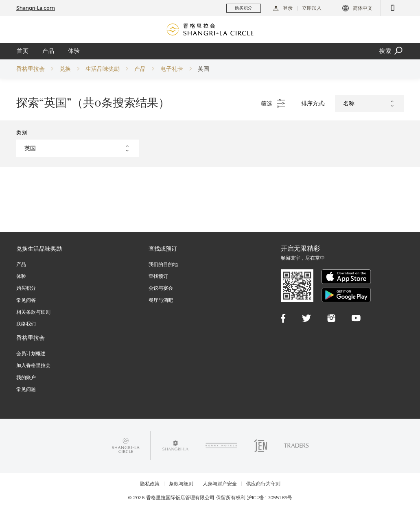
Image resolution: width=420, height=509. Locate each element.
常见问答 (26, 300)
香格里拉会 (31, 69)
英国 (203, 69)
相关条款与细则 (33, 312)
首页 (23, 51)
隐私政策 (150, 484)
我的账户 (26, 377)
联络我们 (26, 324)
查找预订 (158, 276)
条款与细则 (181, 484)
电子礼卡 (172, 69)
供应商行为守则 (263, 484)
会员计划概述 (31, 353)
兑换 (65, 69)
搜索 (392, 51)
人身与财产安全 (220, 484)
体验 (74, 51)
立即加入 (312, 8)
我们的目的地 (163, 264)
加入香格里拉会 (33, 365)
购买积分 (26, 288)
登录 (283, 8)
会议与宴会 (161, 288)
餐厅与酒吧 (161, 300)
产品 (48, 51)
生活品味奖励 (103, 69)
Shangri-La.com (36, 8)
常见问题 (26, 389)
